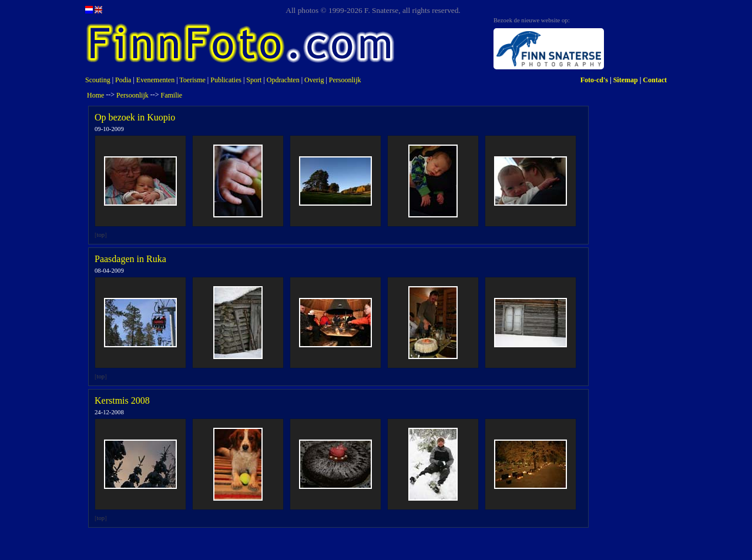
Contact (655, 80)
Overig (314, 80)
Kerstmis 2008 (122, 400)
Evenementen (155, 80)
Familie (172, 95)
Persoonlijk (345, 80)
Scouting (98, 80)
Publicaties (226, 80)
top (101, 235)
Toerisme (192, 80)
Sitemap (626, 80)
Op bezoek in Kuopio (135, 117)
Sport (254, 80)
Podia (123, 80)
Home (95, 95)
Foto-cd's (594, 80)
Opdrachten (283, 80)
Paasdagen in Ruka (130, 259)
